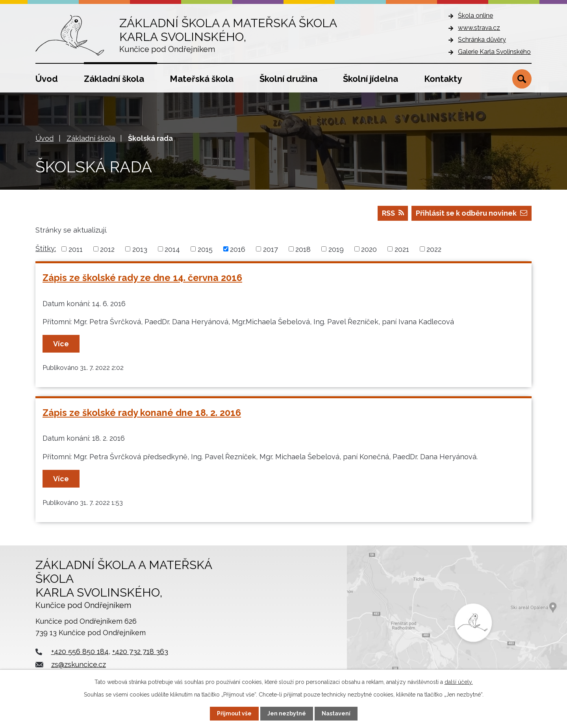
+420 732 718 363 (140, 651)
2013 (140, 249)
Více (61, 344)
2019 (336, 249)
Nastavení (336, 713)
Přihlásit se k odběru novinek (472, 213)
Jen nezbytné (287, 713)
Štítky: (46, 249)
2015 (205, 249)
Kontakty (443, 79)
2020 (369, 249)
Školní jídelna (371, 79)
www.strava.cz (479, 28)
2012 (107, 249)
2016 (238, 249)
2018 (303, 249)
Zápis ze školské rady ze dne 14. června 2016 (142, 278)
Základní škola (114, 79)
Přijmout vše (234, 713)
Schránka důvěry (482, 40)
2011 (76, 249)
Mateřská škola (202, 79)
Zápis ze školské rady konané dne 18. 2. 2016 (142, 413)
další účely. (459, 682)
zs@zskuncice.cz (79, 664)
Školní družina (288, 79)
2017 (271, 249)
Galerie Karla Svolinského (494, 52)
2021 (402, 249)
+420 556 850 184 (80, 651)
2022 (434, 249)
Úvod (47, 79)
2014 (172, 249)
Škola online (475, 16)
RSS (393, 213)
